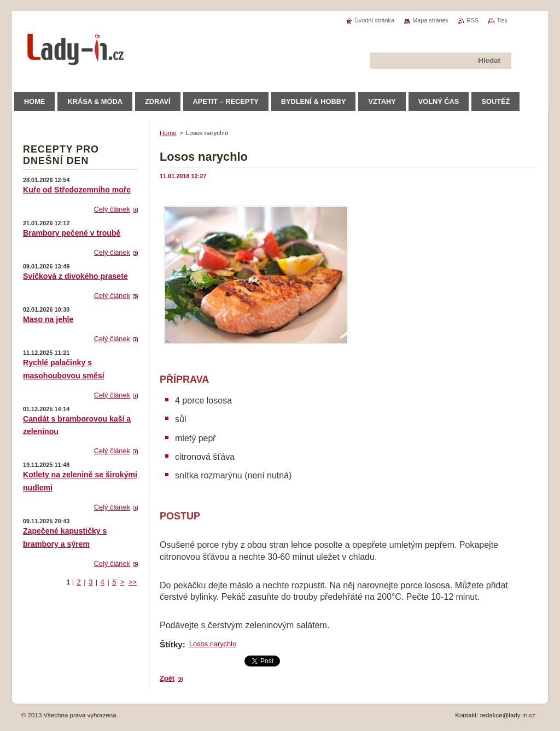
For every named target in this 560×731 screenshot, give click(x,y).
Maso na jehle (48, 319)
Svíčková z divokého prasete (75, 276)
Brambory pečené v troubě (72, 233)
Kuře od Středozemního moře (77, 190)
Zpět (167, 678)
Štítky (171, 644)
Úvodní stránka (374, 20)
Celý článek (112, 209)
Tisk (502, 20)
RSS (472, 20)
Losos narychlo (213, 644)
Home (168, 133)
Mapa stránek (430, 20)
